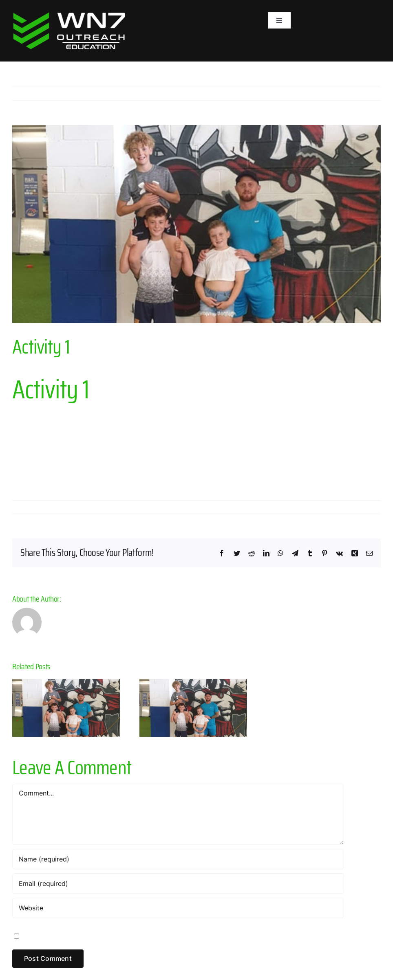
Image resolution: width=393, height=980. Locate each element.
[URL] (178, 908)
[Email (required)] (178, 883)
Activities (105, 507)
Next (367, 93)
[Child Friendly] (196, 224)
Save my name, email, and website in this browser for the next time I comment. (146, 936)
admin (28, 507)
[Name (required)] (178, 859)
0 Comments (139, 507)
